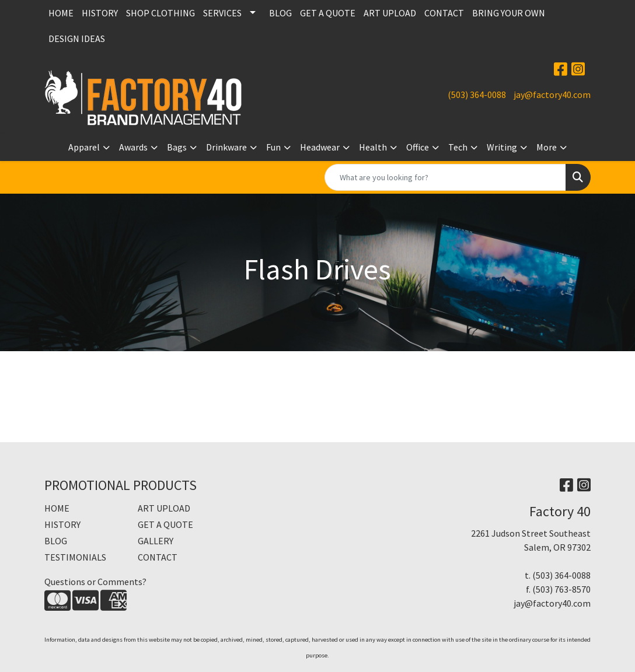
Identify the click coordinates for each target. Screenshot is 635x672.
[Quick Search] (445, 177)
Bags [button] (177, 147)
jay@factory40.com (552, 94)
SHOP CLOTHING (161, 13)
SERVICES (222, 13)
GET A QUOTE (328, 13)
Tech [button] (458, 147)
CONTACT (444, 13)
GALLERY (156, 541)
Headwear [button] (320, 147)
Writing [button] (502, 147)
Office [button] (418, 147)
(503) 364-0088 (477, 94)
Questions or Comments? (95, 582)
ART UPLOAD (390, 13)
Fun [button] (273, 147)
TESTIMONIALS (75, 557)
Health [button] (373, 147)
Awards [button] (133, 147)
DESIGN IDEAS (77, 38)
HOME (61, 13)
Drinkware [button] (226, 147)
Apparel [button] (84, 147)
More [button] (547, 147)
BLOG (280, 13)
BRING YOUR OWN (509, 13)
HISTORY (100, 13)
